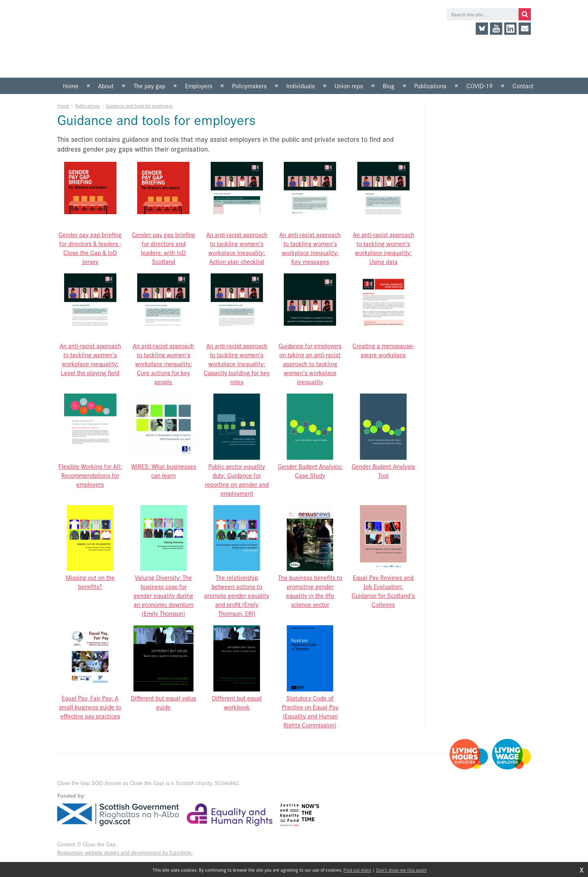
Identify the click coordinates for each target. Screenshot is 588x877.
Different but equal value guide (164, 702)
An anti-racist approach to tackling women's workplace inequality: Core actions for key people (163, 364)
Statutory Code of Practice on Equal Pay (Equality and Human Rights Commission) (310, 711)
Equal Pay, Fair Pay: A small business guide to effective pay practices (90, 707)
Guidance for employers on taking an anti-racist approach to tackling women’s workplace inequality (310, 364)
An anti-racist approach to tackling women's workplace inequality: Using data (383, 248)
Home (63, 105)
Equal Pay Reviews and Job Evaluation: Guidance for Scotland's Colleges (383, 591)
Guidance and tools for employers (139, 105)
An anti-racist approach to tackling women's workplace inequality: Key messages (310, 248)
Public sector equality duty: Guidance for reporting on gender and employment (237, 480)
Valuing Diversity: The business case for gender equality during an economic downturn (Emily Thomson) (164, 595)
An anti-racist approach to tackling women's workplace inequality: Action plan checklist (237, 248)
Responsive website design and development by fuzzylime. (125, 852)
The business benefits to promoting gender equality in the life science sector (310, 591)
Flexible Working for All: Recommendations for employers (90, 475)
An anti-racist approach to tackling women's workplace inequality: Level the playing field (90, 359)
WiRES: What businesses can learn (164, 471)
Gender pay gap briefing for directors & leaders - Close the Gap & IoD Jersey (90, 248)
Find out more (357, 870)
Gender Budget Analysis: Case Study (310, 471)
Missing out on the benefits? (90, 582)
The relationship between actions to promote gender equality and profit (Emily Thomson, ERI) (237, 595)
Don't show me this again (401, 870)
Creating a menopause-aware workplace (383, 350)
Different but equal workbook (237, 702)
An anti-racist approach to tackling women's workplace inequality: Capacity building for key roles (237, 364)
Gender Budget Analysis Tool (383, 471)
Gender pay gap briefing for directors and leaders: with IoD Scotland (164, 248)
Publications (87, 105)
